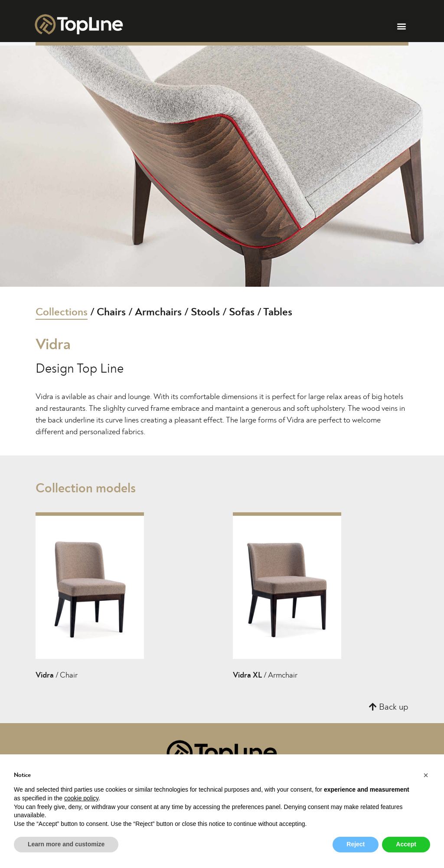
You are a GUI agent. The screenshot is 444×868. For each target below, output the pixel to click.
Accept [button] (406, 844)
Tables (278, 312)
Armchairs (158, 312)
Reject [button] (356, 844)
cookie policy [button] (81, 798)
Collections (62, 312)
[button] (401, 26)
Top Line (100, 369)
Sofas (242, 312)
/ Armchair (265, 675)
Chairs (111, 312)
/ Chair (57, 675)
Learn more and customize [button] (66, 844)
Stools (205, 312)
